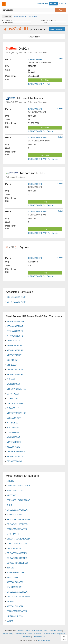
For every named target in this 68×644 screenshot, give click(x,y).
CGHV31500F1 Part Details (41, 84)
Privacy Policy (8, 634)
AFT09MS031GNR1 (16, 326)
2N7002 (10, 602)
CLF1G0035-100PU (16, 403)
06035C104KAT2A (15, 606)
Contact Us (20, 631)
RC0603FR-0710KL (16, 573)
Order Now (45, 155)
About (28, 631)
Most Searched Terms (40, 631)
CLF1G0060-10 (14, 418)
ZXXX (9, 505)
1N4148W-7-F (13, 534)
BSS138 (10, 568)
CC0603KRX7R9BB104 (17, 563)
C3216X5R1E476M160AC (18, 500)
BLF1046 (11, 379)
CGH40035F (12, 360)
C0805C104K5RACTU (17, 529)
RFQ (45, 202)
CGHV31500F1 (35, 59)
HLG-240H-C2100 (15, 491)
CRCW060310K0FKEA (17, 510)
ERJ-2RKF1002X (14, 587)
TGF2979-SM (13, 432)
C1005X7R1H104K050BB (18, 486)
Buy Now (45, 80)
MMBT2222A (12, 577)
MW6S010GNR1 (14, 384)
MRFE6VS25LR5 (14, 346)
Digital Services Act (35, 634)
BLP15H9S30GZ (14, 428)
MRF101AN (12, 365)
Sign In (64, 3)
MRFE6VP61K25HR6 (16, 389)
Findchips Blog (43, 3)
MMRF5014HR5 (14, 442)
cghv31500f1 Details (57, 29)
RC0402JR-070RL (15, 515)
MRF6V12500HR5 (15, 370)
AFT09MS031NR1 (15, 375)
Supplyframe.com (44, 641)
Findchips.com (4, 4)
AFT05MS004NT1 (15, 331)
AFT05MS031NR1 (15, 350)
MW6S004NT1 (13, 341)
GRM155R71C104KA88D (18, 539)
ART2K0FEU (12, 423)
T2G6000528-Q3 (14, 461)
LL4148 (10, 621)
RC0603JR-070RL (15, 616)
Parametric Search (55, 631)
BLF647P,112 (13, 408)
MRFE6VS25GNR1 (15, 321)
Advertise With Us (39, 637)
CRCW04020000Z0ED (17, 558)
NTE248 (10, 481)
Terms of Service (20, 634)
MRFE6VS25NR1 (14, 355)
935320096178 (13, 447)
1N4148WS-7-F (14, 548)
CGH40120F (12, 399)
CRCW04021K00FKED (17, 524)
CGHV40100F (13, 394)
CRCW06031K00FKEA (17, 592)
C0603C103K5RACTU (17, 611)
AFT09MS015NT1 (15, 336)
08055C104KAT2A (15, 582)
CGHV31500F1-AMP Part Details (43, 159)
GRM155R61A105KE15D (18, 597)
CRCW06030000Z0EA (17, 553)
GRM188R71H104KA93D (18, 520)
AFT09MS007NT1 (15, 457)
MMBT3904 (12, 495)
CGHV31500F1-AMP (38, 138)
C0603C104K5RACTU (17, 544)
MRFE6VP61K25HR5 (16, 413)
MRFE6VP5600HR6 (16, 452)
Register (53, 3)
